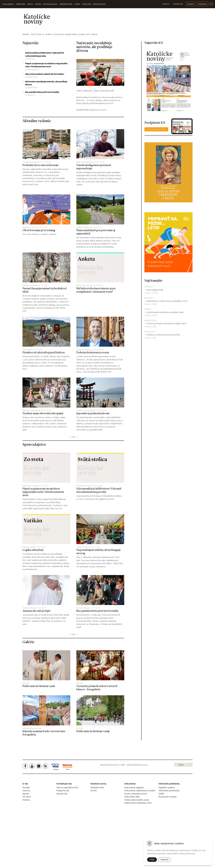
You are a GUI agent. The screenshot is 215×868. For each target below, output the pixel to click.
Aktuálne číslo (97, 842)
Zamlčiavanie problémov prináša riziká (165, 367)
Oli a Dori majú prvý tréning (39, 285)
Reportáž (149, 386)
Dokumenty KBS (132, 851)
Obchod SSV (178, 4)
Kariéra (26, 848)
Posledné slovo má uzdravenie (41, 220)
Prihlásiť (190, 4)
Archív (181, 819)
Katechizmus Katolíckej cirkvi (138, 858)
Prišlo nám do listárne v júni (39, 741)
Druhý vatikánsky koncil (136, 848)
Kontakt (26, 842)
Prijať (152, 860)
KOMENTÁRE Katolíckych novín (91, 165)
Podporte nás (63, 845)
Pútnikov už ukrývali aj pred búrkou (44, 407)
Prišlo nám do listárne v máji (93, 786)
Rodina (148, 353)
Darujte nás (62, 848)
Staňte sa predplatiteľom (156, 184)
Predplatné (202, 4)
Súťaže (148, 341)
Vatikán (30, 114)
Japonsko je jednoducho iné (93, 468)
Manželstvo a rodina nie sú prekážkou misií (167, 356)
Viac (73, 492)
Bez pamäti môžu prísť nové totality (42, 147)
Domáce (30, 150)
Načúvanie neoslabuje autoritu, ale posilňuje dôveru (94, 102)
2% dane (27, 851)
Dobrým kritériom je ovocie (93, 407)
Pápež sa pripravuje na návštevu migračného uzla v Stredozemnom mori (43, 547)
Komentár (31, 132)
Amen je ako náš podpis (36, 666)
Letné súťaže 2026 (155, 344)
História (26, 854)
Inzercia (166, 4)
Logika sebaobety (33, 605)
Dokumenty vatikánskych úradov (140, 845)
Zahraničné (32, 124)
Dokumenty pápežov (134, 842)
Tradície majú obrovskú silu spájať (43, 468)
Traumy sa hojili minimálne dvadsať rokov (167, 378)
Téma (147, 364)
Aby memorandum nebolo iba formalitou (45, 129)
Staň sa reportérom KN (67, 842)
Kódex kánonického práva (137, 854)
